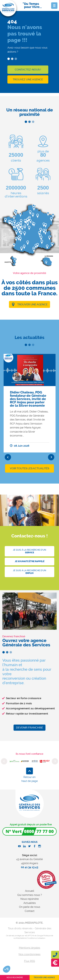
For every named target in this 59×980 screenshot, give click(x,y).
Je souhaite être (30, 561)
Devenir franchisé (29, 728)
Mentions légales (29, 948)
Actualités (30, 903)
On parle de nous (30, 907)
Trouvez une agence (28, 79)
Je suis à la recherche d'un (29, 551)
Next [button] (51, 457)
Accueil (30, 891)
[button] (7, 969)
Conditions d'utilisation (36, 938)
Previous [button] (8, 457)
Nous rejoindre (30, 899)
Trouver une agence (32, 304)
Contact (30, 911)
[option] (30, 403)
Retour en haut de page (30, 779)
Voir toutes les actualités (29, 468)
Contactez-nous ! (28, 70)
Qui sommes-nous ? (30, 895)
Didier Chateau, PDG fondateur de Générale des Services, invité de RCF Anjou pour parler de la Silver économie (28, 399)
